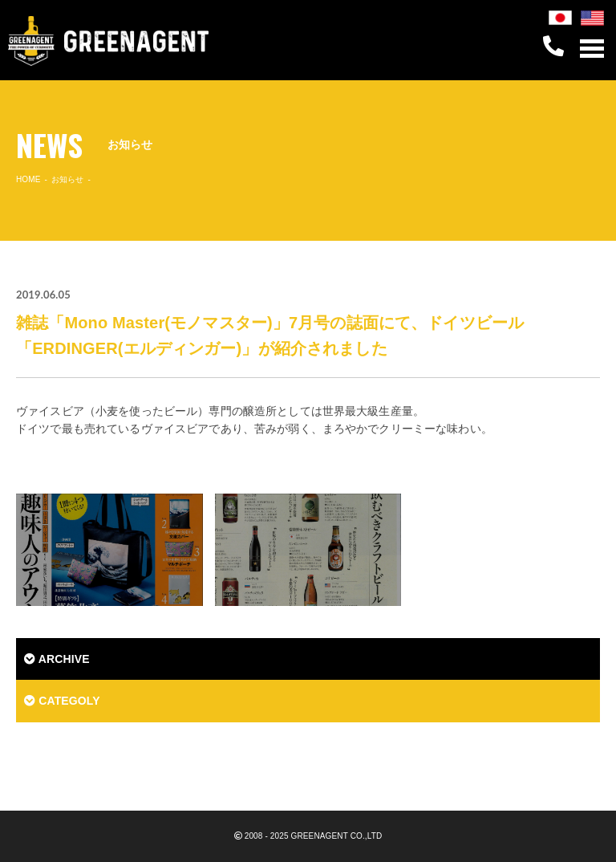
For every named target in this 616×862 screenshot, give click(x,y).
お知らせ (68, 179)
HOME (28, 179)
